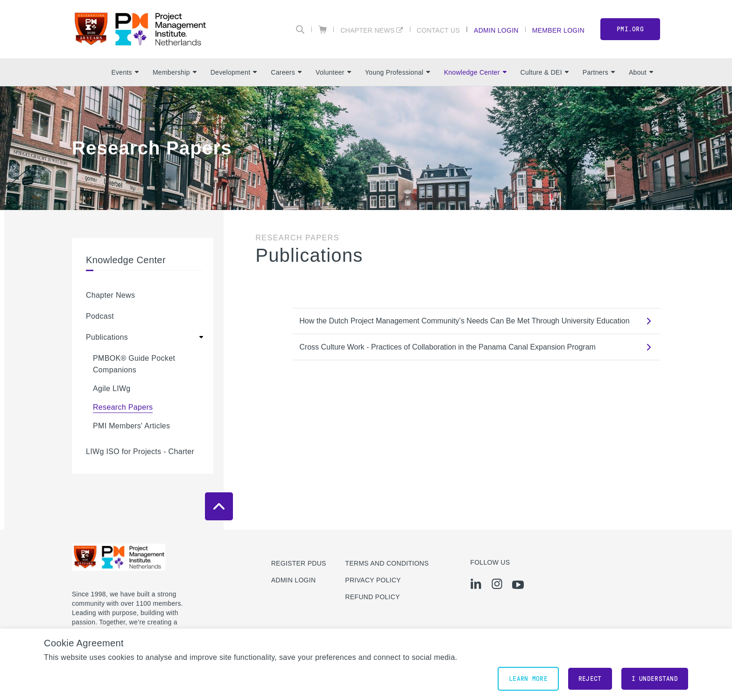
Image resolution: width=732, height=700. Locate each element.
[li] (476, 584)
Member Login (558, 30)
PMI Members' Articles (131, 426)
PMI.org (630, 29)
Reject (590, 679)
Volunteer (333, 72)
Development (234, 72)
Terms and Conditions (387, 563)
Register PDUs (299, 563)
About (641, 72)
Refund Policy (372, 597)
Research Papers (123, 407)
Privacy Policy (373, 580)
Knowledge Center (475, 72)
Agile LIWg (112, 388)
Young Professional (398, 72)
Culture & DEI (545, 72)
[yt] (518, 585)
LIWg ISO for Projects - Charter (140, 451)
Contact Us (439, 30)
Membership (175, 72)
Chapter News (367, 30)
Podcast (100, 316)
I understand (655, 679)
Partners (599, 72)
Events (125, 72)
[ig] (497, 584)
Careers (286, 72)
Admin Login (496, 30)
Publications (107, 337)
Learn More (528, 679)
